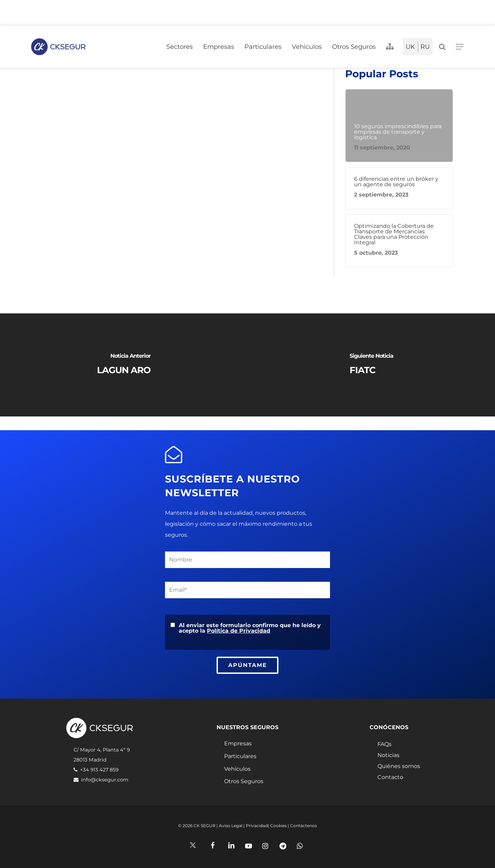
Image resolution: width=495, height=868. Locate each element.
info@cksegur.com (105, 780)
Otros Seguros (244, 781)
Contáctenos (304, 826)
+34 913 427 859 (99, 770)
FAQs (384, 744)
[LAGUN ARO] (124, 365)
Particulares (240, 756)
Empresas (238, 743)
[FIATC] (371, 365)
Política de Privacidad (239, 631)
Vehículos (237, 769)
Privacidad (257, 826)
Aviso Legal (231, 826)
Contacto (390, 777)
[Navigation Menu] (460, 47)
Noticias (388, 755)
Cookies (278, 826)
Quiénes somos (399, 766)
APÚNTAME (248, 665)
